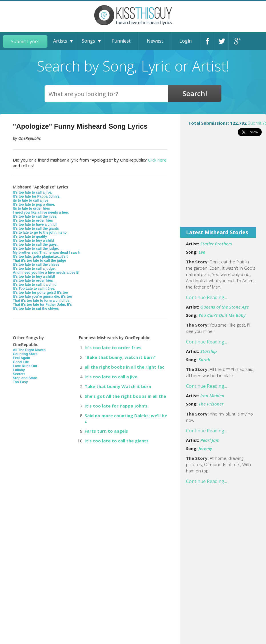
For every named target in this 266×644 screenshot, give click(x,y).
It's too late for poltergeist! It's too (40, 293)
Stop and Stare (25, 378)
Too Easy (20, 382)
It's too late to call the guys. (35, 245)
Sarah (204, 359)
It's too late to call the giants (36, 228)
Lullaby (19, 370)
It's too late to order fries (33, 220)
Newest (155, 41)
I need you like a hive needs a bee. (41, 212)
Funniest (121, 41)
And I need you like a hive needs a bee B (46, 273)
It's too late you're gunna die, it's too (42, 297)
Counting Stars (25, 354)
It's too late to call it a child (35, 285)
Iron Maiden (212, 395)
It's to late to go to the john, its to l (41, 232)
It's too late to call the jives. (35, 216)
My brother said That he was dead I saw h (47, 253)
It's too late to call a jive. (33, 192)
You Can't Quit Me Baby (222, 315)
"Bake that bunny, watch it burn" (120, 357)
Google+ (237, 41)
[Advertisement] (223, 185)
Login (186, 41)
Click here (157, 160)
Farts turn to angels (106, 431)
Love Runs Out (25, 366)
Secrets (19, 374)
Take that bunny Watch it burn (118, 386)
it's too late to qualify (30, 236)
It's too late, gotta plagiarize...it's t (40, 257)
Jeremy (205, 448)
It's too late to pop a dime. (34, 204)
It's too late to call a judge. (34, 269)
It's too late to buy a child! (34, 277)
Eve (202, 252)
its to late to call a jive (31, 200)
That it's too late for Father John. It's (42, 305)
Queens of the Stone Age (225, 307)
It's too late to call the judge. (36, 249)
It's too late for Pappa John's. (37, 196)
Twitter (222, 41)
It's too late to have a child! (35, 224)
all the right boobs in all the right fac (124, 367)
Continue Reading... (206, 297)
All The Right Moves (29, 350)
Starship (209, 351)
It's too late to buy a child (33, 240)
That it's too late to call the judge (39, 261)
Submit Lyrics (25, 41)
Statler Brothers (216, 244)
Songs (88, 41)
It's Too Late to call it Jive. (34, 289)
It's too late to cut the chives (36, 309)
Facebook (208, 41)
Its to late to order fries (31, 208)
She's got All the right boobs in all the (125, 396)
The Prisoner (211, 404)
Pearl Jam (210, 440)
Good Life (21, 362)
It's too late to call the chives (36, 265)
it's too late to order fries (33, 281)
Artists (60, 41)
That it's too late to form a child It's (41, 301)
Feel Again (21, 358)
